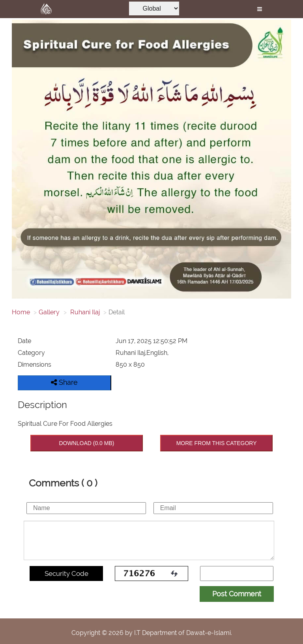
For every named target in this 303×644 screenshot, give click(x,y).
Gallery (49, 312)
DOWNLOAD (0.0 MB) (86, 443)
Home (21, 312)
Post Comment (237, 594)
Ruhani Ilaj (84, 312)
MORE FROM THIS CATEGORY (217, 443)
